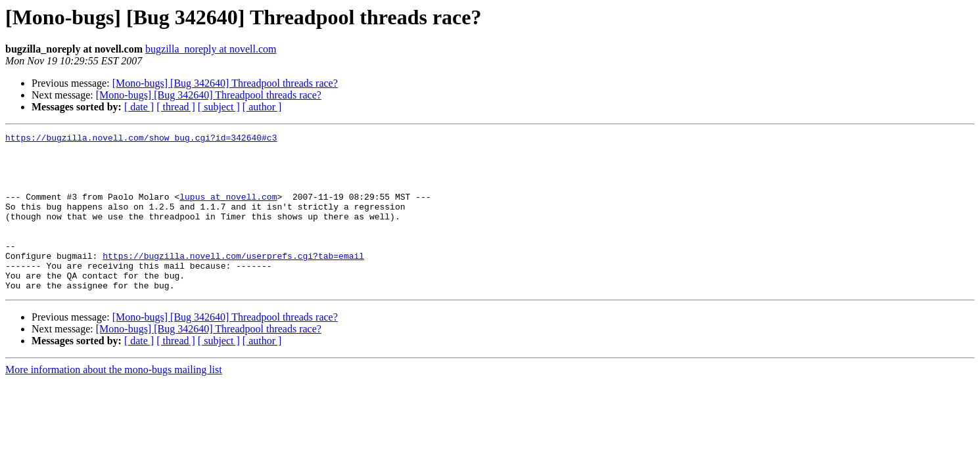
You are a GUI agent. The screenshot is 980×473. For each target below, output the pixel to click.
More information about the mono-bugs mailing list (114, 401)
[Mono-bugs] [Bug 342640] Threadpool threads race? (225, 83)
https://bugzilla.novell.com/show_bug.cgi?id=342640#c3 (141, 139)
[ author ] (262, 107)
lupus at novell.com (228, 210)
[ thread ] (176, 107)
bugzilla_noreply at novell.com (211, 49)
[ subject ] (219, 107)
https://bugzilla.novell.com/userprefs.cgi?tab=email (233, 281)
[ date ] (139, 107)
